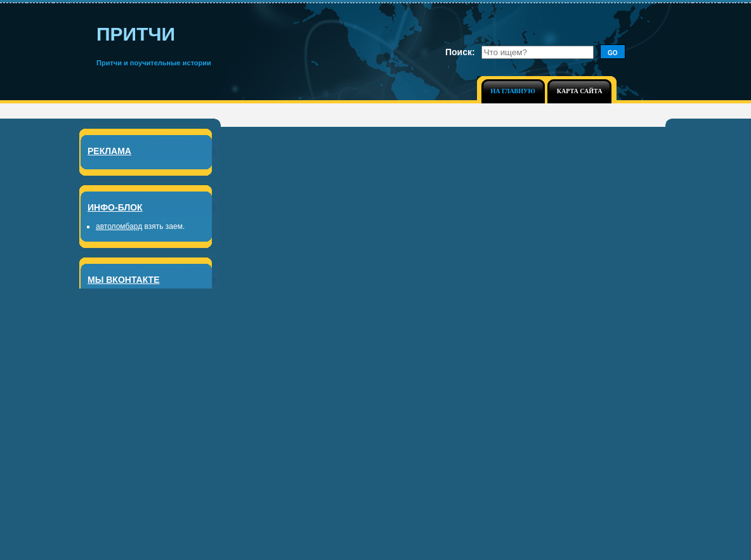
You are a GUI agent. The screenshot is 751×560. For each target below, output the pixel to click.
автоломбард (119, 226)
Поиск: (460, 52)
